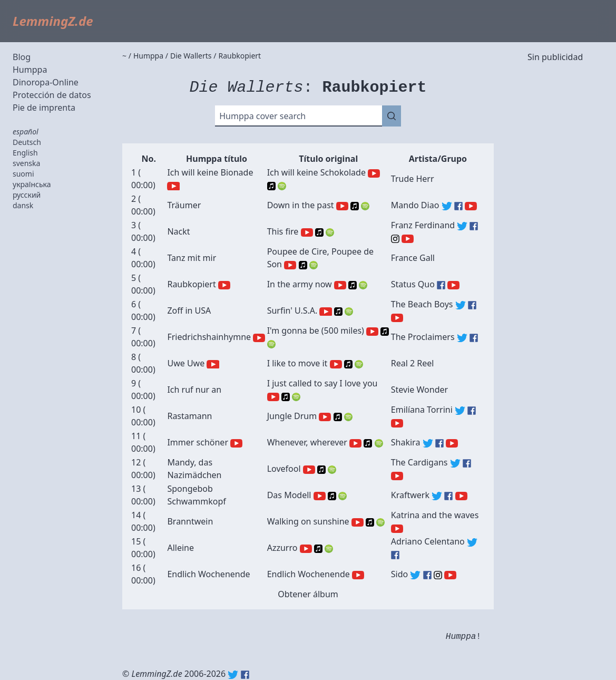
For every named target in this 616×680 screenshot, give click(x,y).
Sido (399, 574)
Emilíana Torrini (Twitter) (460, 411)
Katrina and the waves (435, 515)
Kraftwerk (410, 495)
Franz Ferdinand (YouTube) (408, 239)
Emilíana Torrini (422, 410)
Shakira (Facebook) (439, 443)
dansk (23, 205)
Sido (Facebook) (427, 575)
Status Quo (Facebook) (441, 285)
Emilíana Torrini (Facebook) (472, 411)
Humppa (30, 70)
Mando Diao (415, 205)
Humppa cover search (262, 116)
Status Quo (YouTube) (453, 285)
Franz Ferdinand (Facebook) (474, 226)
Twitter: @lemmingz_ (233, 675)
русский (27, 195)
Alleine (180, 548)
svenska (26, 163)
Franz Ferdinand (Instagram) (395, 239)
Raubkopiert (191, 284)
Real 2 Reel (413, 363)
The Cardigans (419, 462)
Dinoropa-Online (46, 82)
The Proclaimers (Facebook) (474, 338)
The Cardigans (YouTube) (397, 476)
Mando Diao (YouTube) (471, 206)
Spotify (282, 186)
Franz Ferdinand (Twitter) (462, 226)
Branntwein (190, 521)
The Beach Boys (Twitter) (461, 305)
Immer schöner (198, 442)
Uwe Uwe (186, 363)
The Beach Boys (422, 304)
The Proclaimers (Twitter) (462, 338)
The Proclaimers (423, 337)
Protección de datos (52, 95)
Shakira (406, 442)
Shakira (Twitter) (428, 443)
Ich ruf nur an (194, 390)
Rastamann (189, 416)
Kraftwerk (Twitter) (437, 496)
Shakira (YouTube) (452, 443)
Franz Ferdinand (423, 225)
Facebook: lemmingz (245, 675)
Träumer (184, 205)
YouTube (173, 186)
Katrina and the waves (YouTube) (397, 529)
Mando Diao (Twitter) (447, 206)
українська (32, 184)
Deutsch (27, 142)
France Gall (413, 258)
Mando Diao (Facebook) (458, 206)
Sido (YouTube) (450, 575)
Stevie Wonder (419, 390)
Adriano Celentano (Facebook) (395, 555)
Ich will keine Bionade (210, 172)
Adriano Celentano (428, 541)
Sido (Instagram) (438, 575)
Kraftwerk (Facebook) (448, 496)
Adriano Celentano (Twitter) (472, 542)
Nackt (178, 231)
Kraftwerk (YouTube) (461, 496)
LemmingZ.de (53, 21)
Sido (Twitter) (415, 575)
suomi (23, 174)
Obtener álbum (308, 594)
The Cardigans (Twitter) (455, 463)
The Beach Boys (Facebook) (472, 305)
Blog (22, 57)
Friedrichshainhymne (209, 337)
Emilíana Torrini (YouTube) (397, 423)
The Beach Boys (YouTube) (397, 318)
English (25, 153)
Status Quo (413, 284)
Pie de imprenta (44, 108)
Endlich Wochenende (208, 574)
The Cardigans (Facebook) (467, 463)
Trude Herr (413, 179)
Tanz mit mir (192, 258)
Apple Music (271, 186)
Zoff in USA (189, 310)
